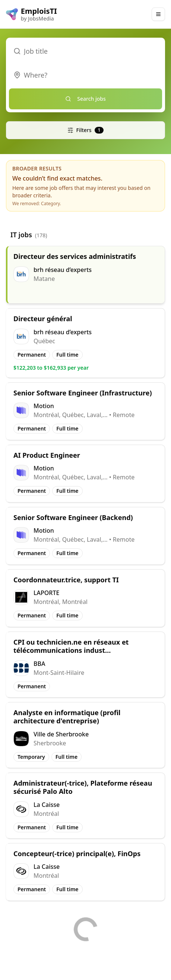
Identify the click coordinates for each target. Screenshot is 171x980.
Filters (86, 130)
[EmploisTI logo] (31, 14)
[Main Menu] (158, 14)
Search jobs (85, 99)
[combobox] (85, 75)
